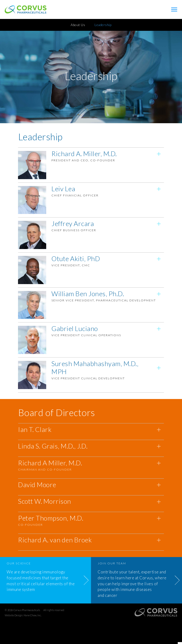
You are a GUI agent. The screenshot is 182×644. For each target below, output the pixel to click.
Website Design (14, 617)
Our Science (19, 565)
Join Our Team (112, 565)
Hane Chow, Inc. (33, 617)
